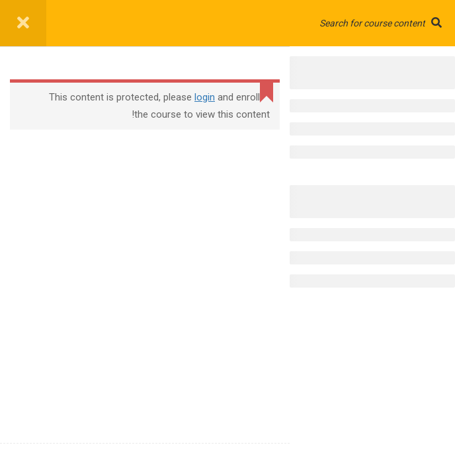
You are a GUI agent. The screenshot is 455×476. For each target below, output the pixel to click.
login (205, 97)
